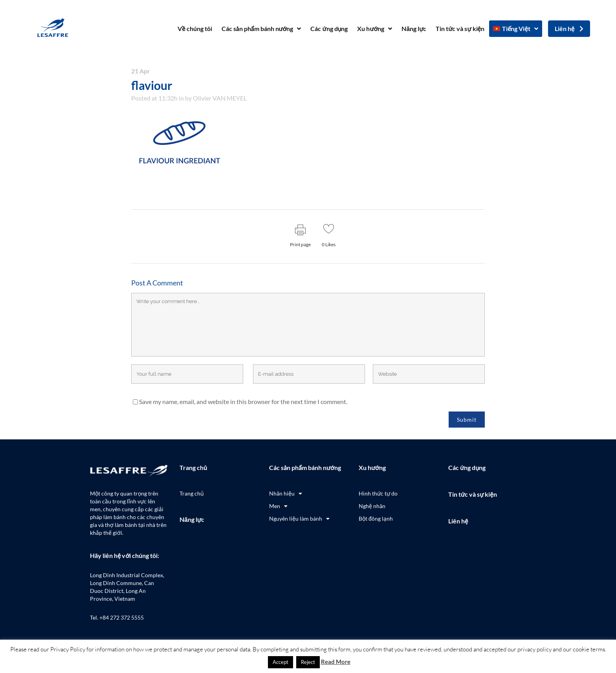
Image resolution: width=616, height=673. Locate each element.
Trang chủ (193, 467)
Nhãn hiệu (286, 494)
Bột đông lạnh (376, 518)
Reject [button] (308, 662)
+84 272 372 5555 (122, 617)
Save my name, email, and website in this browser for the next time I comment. (243, 401)
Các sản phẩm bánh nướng (261, 29)
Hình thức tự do (378, 493)
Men (278, 506)
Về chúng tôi (195, 28)
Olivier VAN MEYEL (220, 98)
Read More (336, 662)
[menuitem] (516, 29)
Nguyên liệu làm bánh (299, 519)
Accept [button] (280, 662)
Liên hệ (458, 521)
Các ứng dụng (329, 28)
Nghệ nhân (372, 506)
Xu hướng (375, 29)
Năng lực (414, 28)
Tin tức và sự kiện (460, 28)
